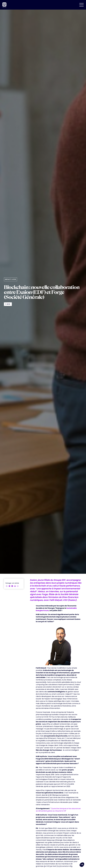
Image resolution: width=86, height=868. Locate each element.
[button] (81, 5)
